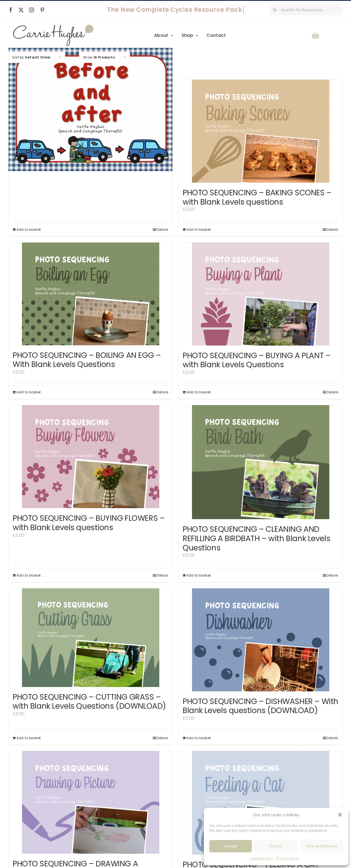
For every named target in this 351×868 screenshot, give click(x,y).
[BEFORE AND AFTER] (90, 109)
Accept (231, 846)
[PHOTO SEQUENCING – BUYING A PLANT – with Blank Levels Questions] (261, 294)
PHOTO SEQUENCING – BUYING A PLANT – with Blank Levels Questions (257, 360)
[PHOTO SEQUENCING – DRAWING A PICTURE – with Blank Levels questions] (90, 802)
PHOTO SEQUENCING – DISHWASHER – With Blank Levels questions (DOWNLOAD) (261, 706)
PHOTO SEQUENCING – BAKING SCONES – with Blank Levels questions (257, 197)
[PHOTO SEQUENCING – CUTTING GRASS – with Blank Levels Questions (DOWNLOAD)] (90, 638)
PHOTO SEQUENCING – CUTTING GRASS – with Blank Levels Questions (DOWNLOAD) (89, 702)
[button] (340, 815)
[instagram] (32, 10)
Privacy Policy (287, 858)
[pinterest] (42, 10)
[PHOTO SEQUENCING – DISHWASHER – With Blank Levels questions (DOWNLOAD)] (261, 640)
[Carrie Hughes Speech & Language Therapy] (53, 27)
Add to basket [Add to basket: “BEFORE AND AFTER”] (29, 229)
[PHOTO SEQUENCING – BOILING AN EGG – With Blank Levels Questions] (90, 294)
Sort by (31, 57)
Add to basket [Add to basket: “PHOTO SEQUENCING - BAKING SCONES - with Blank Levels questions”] (199, 229)
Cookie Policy (262, 858)
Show (99, 57)
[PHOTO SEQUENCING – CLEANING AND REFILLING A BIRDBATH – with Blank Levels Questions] (261, 462)
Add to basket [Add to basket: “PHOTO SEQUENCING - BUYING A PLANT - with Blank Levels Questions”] (199, 392)
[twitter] (21, 10)
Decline (276, 846)
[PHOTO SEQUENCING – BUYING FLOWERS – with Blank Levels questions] (90, 457)
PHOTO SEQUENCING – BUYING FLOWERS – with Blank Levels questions (89, 523)
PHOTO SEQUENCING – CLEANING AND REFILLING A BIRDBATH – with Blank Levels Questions (256, 538)
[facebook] (11, 10)
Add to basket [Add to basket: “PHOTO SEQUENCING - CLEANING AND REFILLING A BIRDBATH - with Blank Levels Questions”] (199, 575)
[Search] (275, 10)
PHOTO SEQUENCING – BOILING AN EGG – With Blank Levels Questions (87, 360)
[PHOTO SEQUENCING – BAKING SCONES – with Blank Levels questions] (261, 131)
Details (162, 229)
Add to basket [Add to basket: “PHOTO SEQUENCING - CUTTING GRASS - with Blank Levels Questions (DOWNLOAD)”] (29, 738)
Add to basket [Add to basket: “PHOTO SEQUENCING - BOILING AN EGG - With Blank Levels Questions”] (29, 392)
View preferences (322, 846)
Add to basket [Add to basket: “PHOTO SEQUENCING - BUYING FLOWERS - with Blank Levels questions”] (29, 575)
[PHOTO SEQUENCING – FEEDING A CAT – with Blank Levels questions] (261, 803)
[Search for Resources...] (306, 10)
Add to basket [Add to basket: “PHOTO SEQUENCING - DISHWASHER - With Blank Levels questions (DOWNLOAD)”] (199, 738)
